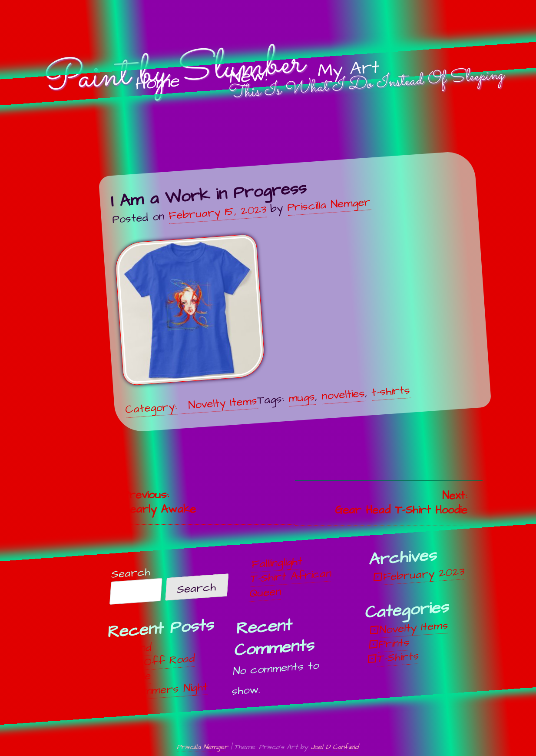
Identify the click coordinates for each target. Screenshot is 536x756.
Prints (394, 643)
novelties (343, 394)
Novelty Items (223, 403)
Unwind (134, 648)
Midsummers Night (161, 690)
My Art (348, 70)
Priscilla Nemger (329, 204)
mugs (302, 397)
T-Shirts (398, 657)
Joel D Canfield (334, 747)
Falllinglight (277, 563)
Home (158, 83)
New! (249, 77)
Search (131, 573)
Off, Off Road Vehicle (155, 668)
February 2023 (423, 574)
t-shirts (391, 391)
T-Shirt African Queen (291, 584)
